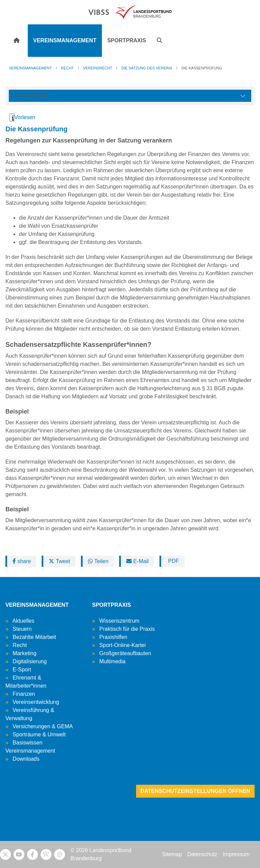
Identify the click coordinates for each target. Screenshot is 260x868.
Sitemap (172, 854)
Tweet (59, 561)
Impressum (236, 854)
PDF (173, 561)
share (22, 561)
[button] (159, 41)
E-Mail (137, 561)
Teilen (98, 561)
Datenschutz (202, 854)
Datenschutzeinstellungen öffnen (195, 791)
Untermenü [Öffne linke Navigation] (30, 96)
